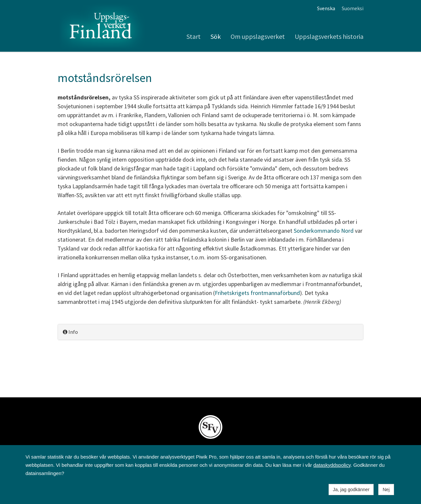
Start (194, 36)
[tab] (210, 332)
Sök (216, 36)
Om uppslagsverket (258, 36)
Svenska (326, 8)
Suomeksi (353, 8)
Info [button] (70, 332)
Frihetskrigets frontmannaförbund (257, 293)
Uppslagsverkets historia (329, 36)
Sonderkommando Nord (324, 231)
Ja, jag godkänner (351, 490)
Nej (386, 490)
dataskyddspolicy (332, 465)
